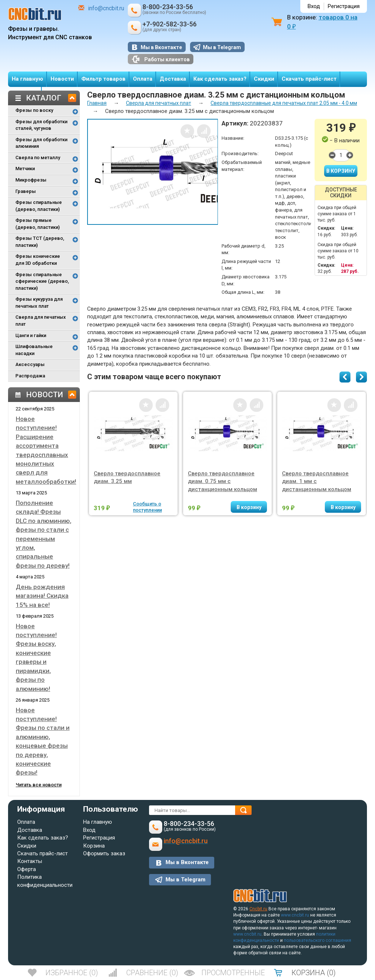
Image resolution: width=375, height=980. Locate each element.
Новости (62, 79)
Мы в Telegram (222, 47)
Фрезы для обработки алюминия (41, 143)
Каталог (44, 98)
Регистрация (344, 6)
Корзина (94, 846)
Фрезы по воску (34, 110)
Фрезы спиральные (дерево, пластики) (39, 206)
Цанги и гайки (31, 335)
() (72, 973)
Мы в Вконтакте (161, 47)
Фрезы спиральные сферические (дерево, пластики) (42, 281)
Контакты (30, 861)
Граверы (26, 191)
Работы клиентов (161, 59)
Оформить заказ (104, 853)
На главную (27, 79)
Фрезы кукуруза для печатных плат (39, 303)
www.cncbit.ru (295, 915)
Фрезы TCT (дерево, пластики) (40, 242)
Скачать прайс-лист (309, 79)
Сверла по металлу (38, 158)
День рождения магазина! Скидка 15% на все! (42, 596)
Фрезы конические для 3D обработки (38, 260)
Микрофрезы (31, 180)
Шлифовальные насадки (34, 350)
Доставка (173, 79)
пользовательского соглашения (318, 940)
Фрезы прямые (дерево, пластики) (38, 224)
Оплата (143, 79)
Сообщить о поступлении (147, 507)
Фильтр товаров (103, 79)
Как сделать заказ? (220, 79)
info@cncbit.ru (106, 8)
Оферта (27, 869)
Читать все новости (39, 785)
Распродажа (30, 376)
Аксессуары (30, 364)
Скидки (264, 79)
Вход (314, 6)
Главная (97, 103)
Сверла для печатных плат (41, 321)
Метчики (25, 169)
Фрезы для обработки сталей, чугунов (41, 125)
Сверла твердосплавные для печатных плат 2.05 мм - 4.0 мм (284, 103)
